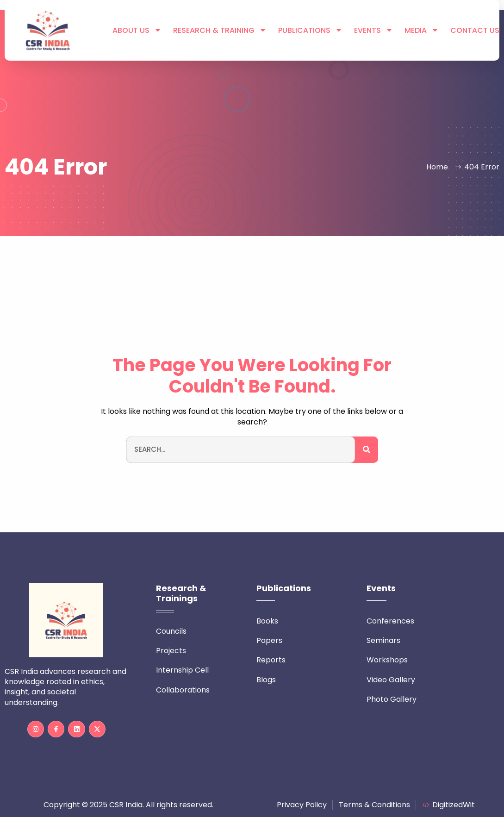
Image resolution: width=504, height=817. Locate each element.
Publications (310, 31)
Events (373, 31)
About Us (137, 31)
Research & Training (220, 31)
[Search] (367, 450)
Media (422, 31)
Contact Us (475, 31)
